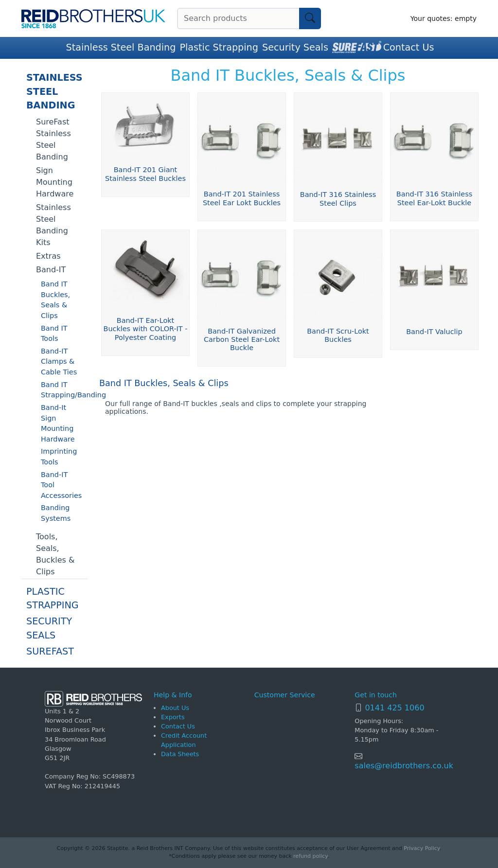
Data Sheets (180, 754)
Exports (173, 717)
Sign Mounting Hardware (55, 182)
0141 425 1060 (394, 708)
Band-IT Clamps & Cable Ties (59, 362)
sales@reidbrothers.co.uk (404, 766)
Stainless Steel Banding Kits (53, 225)
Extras (48, 256)
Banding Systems (56, 513)
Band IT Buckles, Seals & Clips (55, 300)
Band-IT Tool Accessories (61, 485)
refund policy (310, 856)
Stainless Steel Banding (121, 47)
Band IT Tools (54, 334)
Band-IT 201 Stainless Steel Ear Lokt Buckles (242, 198)
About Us (175, 708)
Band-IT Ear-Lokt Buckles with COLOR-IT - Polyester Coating (146, 329)
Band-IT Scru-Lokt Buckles (338, 335)
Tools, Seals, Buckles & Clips (55, 554)
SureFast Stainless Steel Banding (53, 139)
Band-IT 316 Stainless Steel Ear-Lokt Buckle (434, 198)
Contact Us (409, 47)
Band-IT (51, 270)
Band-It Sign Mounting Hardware (58, 423)
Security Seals (295, 47)
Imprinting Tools (59, 457)
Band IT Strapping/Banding (64, 390)
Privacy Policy (421, 848)
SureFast (50, 651)
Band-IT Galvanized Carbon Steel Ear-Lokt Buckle (242, 340)
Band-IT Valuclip (434, 332)
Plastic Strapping (219, 47)
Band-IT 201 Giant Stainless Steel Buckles (145, 174)
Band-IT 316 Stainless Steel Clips (338, 199)
